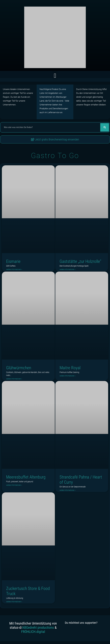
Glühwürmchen (19, 368)
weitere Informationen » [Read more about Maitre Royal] (68, 376)
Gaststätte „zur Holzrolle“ (80, 261)
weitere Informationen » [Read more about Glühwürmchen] (14, 379)
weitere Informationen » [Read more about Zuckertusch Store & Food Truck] (14, 602)
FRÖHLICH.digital (33, 632)
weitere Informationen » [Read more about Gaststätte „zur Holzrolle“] (68, 269)
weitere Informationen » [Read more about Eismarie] (14, 269)
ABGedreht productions (38, 628)
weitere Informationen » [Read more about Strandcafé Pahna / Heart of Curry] (68, 490)
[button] (55, 76)
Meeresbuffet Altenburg (26, 477)
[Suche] (105, 127)
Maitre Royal (70, 368)
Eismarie (13, 261)
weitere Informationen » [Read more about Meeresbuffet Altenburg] (14, 485)
